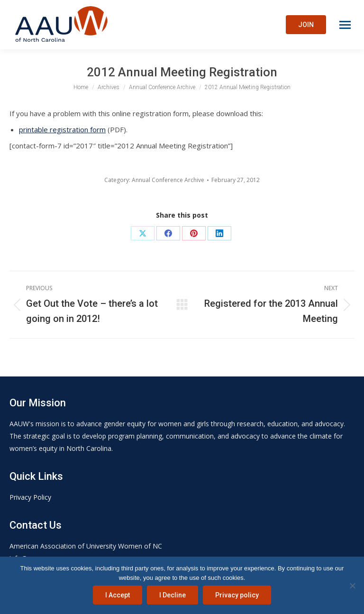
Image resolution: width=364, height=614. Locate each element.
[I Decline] (352, 586)
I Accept (118, 595)
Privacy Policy (30, 497)
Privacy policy (237, 595)
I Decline (173, 595)
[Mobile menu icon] (345, 25)
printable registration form (62, 129)
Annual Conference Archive (168, 180)
